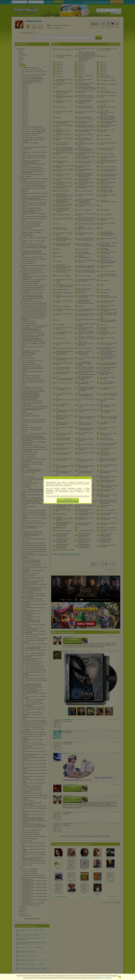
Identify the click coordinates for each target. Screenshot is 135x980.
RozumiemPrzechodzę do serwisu (68, 500)
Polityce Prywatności (105, 978)
